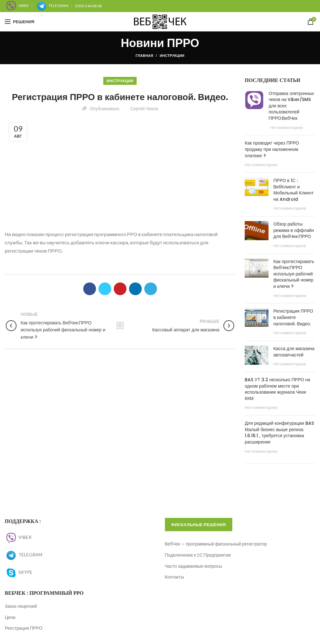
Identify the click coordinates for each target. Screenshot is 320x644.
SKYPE (19, 572)
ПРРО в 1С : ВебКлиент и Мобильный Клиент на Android (293, 190)
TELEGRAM (24, 555)
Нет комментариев (286, 128)
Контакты (174, 577)
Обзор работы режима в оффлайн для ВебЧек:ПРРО (293, 230)
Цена (10, 617)
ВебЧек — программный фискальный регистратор (216, 544)
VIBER (18, 537)
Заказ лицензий (21, 606)
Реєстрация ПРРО (24, 628)
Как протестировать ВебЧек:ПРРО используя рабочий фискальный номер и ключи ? (294, 274)
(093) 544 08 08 (88, 6)
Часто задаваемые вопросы (194, 566)
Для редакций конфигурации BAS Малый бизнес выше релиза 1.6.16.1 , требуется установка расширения (279, 433)
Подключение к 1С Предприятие (198, 555)
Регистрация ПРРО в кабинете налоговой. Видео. (293, 317)
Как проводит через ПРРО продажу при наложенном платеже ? (272, 149)
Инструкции (172, 55)
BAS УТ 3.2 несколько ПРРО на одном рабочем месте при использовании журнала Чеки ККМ (277, 389)
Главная (144, 55)
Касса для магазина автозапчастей (294, 352)
